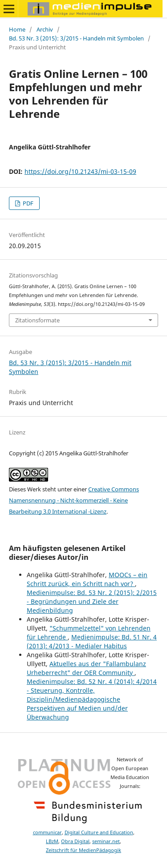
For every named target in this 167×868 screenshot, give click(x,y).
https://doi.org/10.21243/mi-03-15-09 (80, 171)
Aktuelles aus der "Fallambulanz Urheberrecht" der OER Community (86, 668)
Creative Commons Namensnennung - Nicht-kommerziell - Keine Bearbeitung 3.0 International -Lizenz (74, 500)
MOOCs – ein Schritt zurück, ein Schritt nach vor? (87, 579)
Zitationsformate (37, 320)
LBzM (52, 841)
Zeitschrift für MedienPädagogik (83, 850)
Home (17, 29)
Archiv (45, 29)
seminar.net (106, 841)
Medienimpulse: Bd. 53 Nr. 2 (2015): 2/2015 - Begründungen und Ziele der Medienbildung (92, 601)
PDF (27, 203)
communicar (47, 832)
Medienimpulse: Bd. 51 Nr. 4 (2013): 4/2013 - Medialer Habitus (92, 641)
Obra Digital (75, 841)
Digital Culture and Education (99, 832)
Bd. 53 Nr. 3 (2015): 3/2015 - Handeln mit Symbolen (76, 38)
